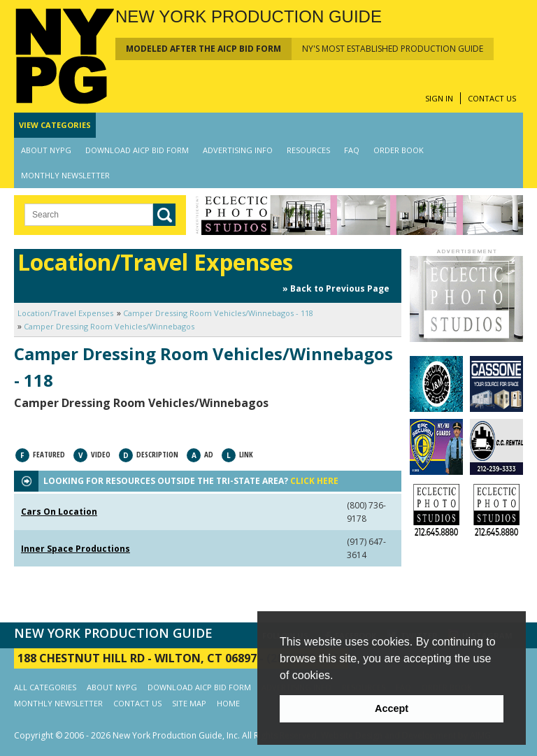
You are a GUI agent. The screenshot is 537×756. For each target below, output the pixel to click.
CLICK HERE (314, 481)
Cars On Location (59, 512)
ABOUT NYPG (46, 150)
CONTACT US (492, 98)
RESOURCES (308, 150)
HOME (228, 703)
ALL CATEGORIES (45, 687)
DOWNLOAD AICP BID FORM (137, 150)
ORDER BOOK (399, 150)
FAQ (352, 150)
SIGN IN (439, 98)
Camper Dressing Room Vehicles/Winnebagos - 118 (218, 313)
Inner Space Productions (76, 549)
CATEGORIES (55, 125)
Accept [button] (392, 708)
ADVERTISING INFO (238, 150)
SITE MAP (189, 703)
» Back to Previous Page (336, 288)
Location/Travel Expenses (65, 313)
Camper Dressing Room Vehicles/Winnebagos (109, 326)
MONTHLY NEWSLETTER (65, 175)
